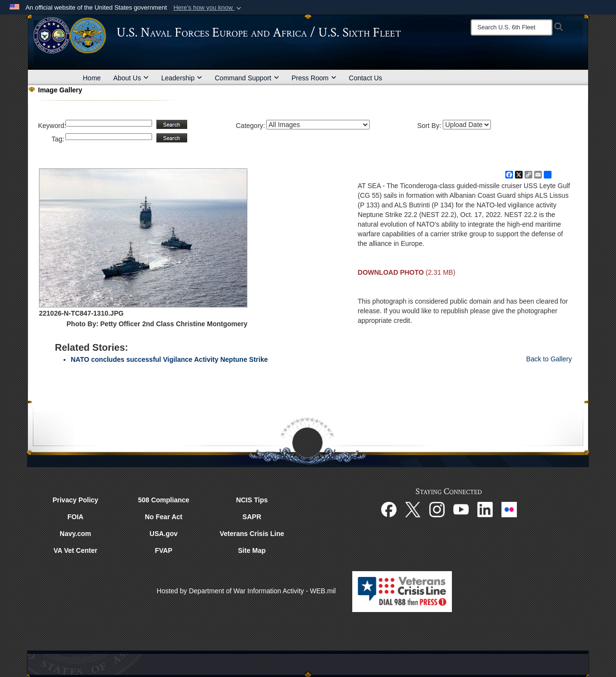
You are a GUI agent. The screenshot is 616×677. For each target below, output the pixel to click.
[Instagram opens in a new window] (437, 509)
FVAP (164, 550)
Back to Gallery (549, 359)
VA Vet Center (75, 550)
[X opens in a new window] (413, 509)
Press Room (314, 78)
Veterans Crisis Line (252, 534)
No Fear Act (164, 517)
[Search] (512, 27)
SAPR (252, 517)
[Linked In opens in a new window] (485, 509)
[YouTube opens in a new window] (461, 509)
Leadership (182, 78)
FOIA (75, 517)
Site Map (252, 550)
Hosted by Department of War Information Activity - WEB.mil (246, 591)
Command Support (247, 78)
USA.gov (164, 534)
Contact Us (366, 78)
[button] (208, 8)
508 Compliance (164, 500)
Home (92, 78)
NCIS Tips (252, 500)
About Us (131, 78)
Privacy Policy (75, 500)
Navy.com (75, 534)
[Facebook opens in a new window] (389, 509)
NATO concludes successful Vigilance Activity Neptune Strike (169, 359)
